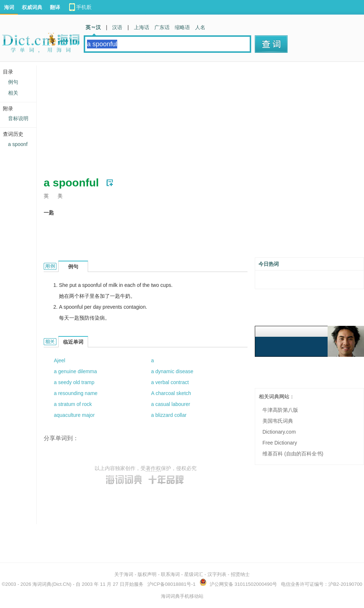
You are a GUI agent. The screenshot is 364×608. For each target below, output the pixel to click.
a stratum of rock (73, 404)
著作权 (153, 468)
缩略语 (182, 27)
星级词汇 (194, 574)
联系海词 (170, 574)
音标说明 (18, 118)
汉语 (117, 27)
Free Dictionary (280, 443)
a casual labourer (171, 404)
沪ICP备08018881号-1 (171, 584)
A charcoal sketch (171, 393)
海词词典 (42, 584)
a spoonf (18, 144)
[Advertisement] (162, 117)
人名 (200, 27)
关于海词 (124, 574)
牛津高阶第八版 (280, 410)
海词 (9, 7)
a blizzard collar (169, 415)
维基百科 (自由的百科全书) (293, 454)
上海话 (142, 27)
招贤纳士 (240, 574)
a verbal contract (170, 382)
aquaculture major (74, 415)
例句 (13, 82)
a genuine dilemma (75, 371)
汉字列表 (217, 574)
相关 (13, 93)
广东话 (162, 27)
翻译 (55, 7)
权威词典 (32, 7)
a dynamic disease (172, 371)
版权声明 (147, 574)
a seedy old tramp (74, 382)
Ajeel (60, 360)
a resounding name (76, 393)
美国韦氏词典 (278, 421)
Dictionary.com (279, 432)
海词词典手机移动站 (182, 596)
